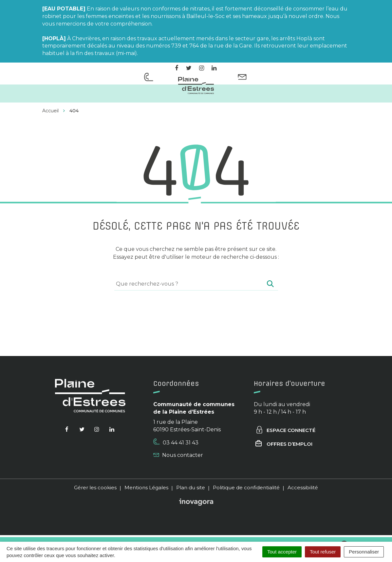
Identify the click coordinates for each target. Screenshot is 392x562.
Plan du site (191, 487)
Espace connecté (285, 430)
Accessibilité (303, 487)
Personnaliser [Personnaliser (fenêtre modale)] (364, 552)
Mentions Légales (146, 487)
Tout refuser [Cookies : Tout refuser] (323, 552)
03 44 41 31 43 (176, 442)
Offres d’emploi (284, 444)
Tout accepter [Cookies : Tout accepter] (282, 552)
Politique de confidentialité (246, 487)
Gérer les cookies (95, 487)
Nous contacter (178, 455)
